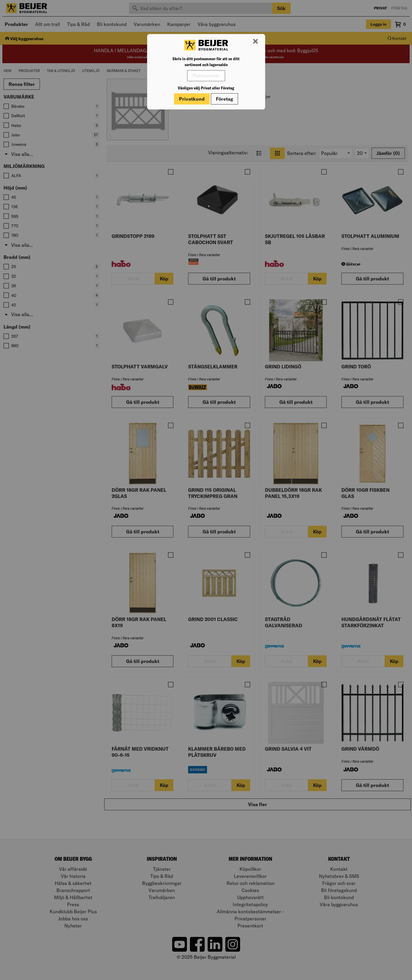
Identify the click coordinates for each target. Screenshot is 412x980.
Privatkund (192, 99)
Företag (224, 99)
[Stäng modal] (255, 42)
